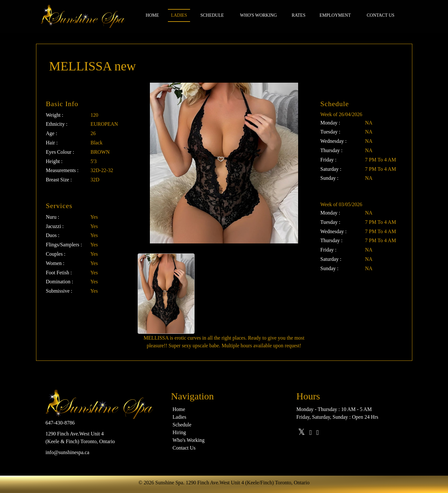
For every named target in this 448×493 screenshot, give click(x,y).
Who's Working (258, 15)
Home (152, 15)
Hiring (179, 432)
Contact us (380, 15)
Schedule (212, 15)
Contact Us (184, 448)
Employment (335, 15)
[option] (166, 294)
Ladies (179, 15)
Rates (299, 15)
